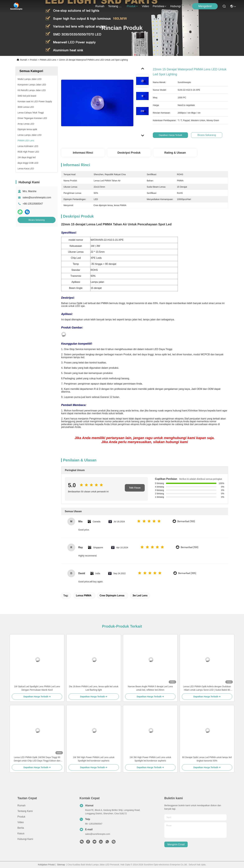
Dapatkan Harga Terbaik (171, 135)
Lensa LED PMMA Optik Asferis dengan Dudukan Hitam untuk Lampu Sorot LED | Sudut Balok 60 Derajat (207, 688)
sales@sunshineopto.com (37, 197)
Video (145, 6)
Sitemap (61, 865)
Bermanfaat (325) (187, 573)
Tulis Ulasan (135, 488)
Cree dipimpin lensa (112, 596)
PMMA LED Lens (48, 60)
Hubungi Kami (178, 6)
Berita (21, 828)
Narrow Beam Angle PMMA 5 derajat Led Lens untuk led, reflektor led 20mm (150, 688)
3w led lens (140, 596)
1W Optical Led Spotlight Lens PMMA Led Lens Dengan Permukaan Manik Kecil (37, 688)
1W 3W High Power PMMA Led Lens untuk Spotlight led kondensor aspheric (94, 759)
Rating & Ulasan (175, 153)
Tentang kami (116, 6)
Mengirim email (176, 844)
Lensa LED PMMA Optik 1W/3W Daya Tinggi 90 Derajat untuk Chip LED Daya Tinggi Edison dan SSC (37, 759)
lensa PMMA (84, 596)
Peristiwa (160, 6)
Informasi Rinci (83, 153)
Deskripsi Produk (129, 153)
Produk (133, 6)
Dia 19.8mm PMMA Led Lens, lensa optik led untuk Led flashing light (94, 688)
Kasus (21, 833)
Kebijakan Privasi (46, 865)
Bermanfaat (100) (186, 521)
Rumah (100, 6)
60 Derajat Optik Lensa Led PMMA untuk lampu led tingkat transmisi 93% (207, 759)
